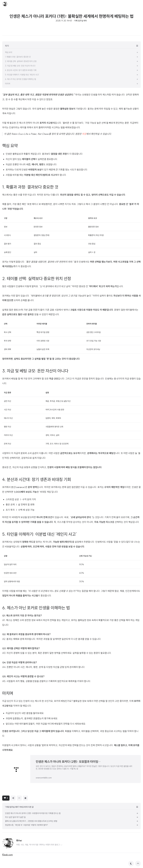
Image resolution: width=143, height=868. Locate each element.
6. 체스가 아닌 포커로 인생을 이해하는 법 (36, 608)
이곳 (84, 134)
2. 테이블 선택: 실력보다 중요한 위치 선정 (37, 279)
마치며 (8, 693)
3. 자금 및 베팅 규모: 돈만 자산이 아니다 (35, 371)
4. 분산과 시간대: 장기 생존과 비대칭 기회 (37, 479)
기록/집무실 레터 (80, 21)
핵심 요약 (10, 146)
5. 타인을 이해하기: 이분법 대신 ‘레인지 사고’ (40, 534)
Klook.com (7, 855)
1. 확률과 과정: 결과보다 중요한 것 (30, 187)
